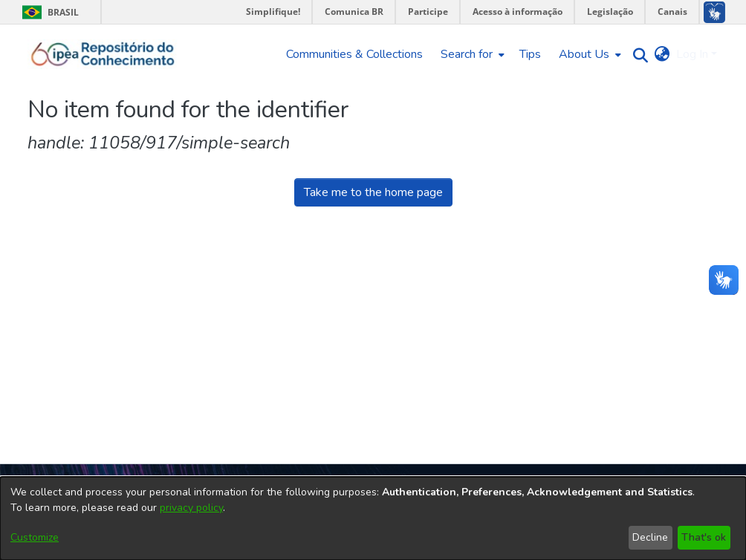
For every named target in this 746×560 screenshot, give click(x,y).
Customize (35, 537)
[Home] (103, 54)
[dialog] (373, 518)
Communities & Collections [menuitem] (354, 54)
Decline (650, 537)
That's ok (704, 537)
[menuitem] (471, 54)
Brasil (48, 12)
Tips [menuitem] (530, 54)
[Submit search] (637, 55)
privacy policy (191, 508)
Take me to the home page (373, 192)
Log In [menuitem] (692, 54)
